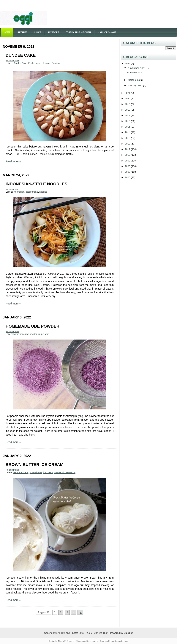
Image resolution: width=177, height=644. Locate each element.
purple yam (44, 334)
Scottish (56, 63)
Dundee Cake (21, 55)
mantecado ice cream (65, 472)
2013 (128, 138)
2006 (128, 177)
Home (7, 32)
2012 (128, 144)
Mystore (54, 32)
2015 (128, 127)
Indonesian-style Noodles (36, 184)
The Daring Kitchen (79, 32)
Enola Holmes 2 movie (39, 63)
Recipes (22, 32)
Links (38, 32)
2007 (128, 172)
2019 (128, 104)
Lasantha (94, 641)
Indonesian (19, 192)
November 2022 (137, 68)
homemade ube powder (25, 334)
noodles (43, 192)
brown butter (36, 472)
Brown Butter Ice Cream (34, 465)
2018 (128, 110)
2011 (128, 149)
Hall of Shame (107, 32)
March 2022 (135, 80)
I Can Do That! (100, 633)
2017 (128, 116)
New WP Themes (66, 641)
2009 (128, 161)
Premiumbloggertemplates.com (114, 641)
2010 (128, 155)
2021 (128, 93)
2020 (128, 99)
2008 (128, 166)
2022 (128, 63)
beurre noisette (21, 472)
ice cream (48, 472)
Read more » (13, 161)
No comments (12, 61)
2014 (128, 132)
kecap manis (32, 192)
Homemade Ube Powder (32, 326)
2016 (128, 121)
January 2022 (135, 85)
